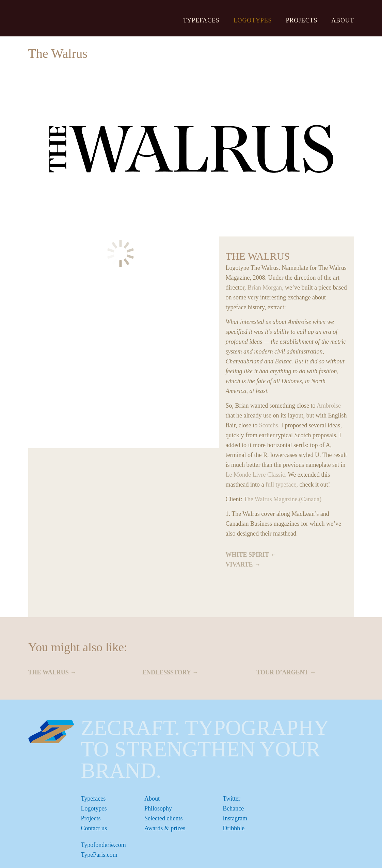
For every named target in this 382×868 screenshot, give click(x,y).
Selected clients (163, 818)
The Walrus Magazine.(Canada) (283, 499)
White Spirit (247, 555)
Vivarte (239, 564)
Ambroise (329, 406)
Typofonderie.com (104, 845)
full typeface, (282, 485)
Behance (233, 808)
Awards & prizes (165, 828)
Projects (301, 20)
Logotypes (253, 20)
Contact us (94, 828)
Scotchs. (269, 425)
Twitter (232, 799)
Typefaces (201, 20)
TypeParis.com (99, 855)
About (343, 20)
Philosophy (158, 808)
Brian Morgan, (266, 288)
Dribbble (234, 828)
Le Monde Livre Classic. (256, 475)
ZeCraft (66, 18)
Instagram (235, 818)
